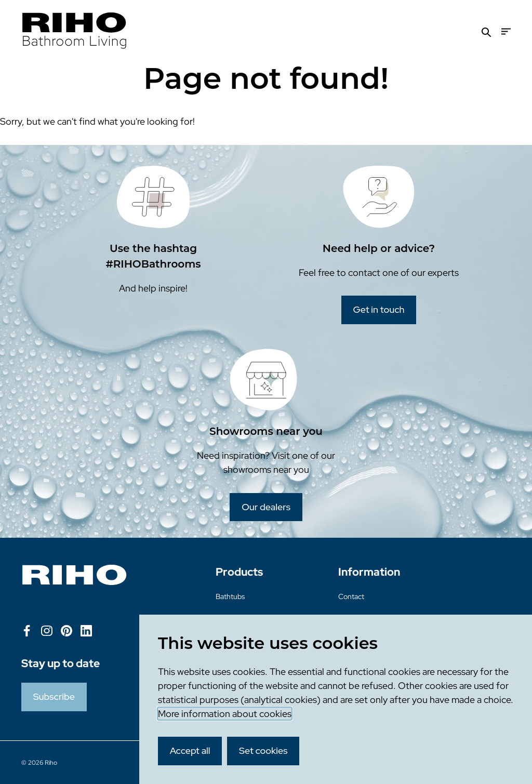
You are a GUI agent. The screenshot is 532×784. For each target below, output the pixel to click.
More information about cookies (225, 714)
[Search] (486, 31)
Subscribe (54, 696)
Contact (351, 596)
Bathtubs (230, 596)
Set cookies (263, 750)
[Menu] (506, 31)
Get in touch (379, 309)
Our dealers (266, 507)
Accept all (190, 750)
